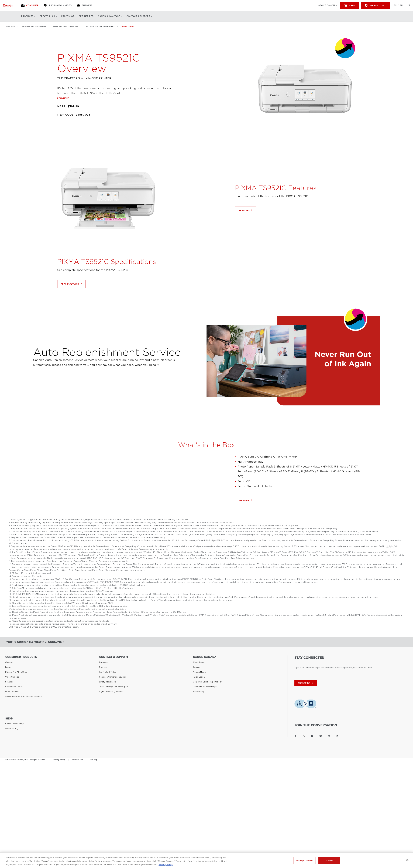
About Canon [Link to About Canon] (199, 662)
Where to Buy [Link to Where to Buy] (12, 729)
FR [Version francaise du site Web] (401, 5)
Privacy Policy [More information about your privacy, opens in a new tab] (166, 864)
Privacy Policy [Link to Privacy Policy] (59, 760)
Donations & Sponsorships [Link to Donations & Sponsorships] (205, 687)
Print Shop (68, 16)
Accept (329, 860)
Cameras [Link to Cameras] (9, 662)
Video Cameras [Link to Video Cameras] (12, 677)
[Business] (85, 5)
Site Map (94, 760)
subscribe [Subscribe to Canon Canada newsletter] (306, 683)
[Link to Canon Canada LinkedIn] (337, 736)
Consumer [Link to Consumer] (10, 27)
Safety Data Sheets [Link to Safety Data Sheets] (108, 682)
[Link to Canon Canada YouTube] (312, 736)
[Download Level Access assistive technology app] (305, 704)
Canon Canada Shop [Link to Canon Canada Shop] (14, 724)
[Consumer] (30, 5)
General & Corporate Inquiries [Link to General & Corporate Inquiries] (112, 677)
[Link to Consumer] (8, 5)
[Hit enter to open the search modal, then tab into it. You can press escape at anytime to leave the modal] (408, 5)
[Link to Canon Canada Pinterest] (329, 736)
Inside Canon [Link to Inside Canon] (199, 677)
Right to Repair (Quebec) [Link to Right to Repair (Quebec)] (111, 692)
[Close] (407, 860)
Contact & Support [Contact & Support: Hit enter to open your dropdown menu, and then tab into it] (138, 16)
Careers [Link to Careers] (196, 667)
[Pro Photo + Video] (58, 5)
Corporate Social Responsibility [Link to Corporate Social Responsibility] (207, 682)
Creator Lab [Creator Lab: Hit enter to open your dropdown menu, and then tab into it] (47, 16)
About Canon (326, 5)
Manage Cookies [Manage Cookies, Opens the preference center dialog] (304, 860)
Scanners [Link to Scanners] (9, 682)
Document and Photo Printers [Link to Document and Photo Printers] (100, 27)
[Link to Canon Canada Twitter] (304, 736)
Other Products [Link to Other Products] (12, 692)
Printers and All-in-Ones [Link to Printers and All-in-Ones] (34, 27)
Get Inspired (86, 16)
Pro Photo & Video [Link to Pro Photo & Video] (108, 672)
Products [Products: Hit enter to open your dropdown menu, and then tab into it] (27, 16)
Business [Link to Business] (103, 667)
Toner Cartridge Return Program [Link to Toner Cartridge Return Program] (114, 687)
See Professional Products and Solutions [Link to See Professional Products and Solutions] (24, 697)
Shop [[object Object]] (350, 6)
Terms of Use (77, 760)
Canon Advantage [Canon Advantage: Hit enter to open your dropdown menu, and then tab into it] (109, 16)
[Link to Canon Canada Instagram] (321, 736)
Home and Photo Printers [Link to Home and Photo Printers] (66, 27)
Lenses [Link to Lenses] (8, 667)
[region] (206, 860)
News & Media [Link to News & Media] (199, 672)
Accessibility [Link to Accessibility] (199, 692)
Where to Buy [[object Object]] (376, 6)
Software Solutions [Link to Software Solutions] (14, 687)
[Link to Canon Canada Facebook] (295, 736)
